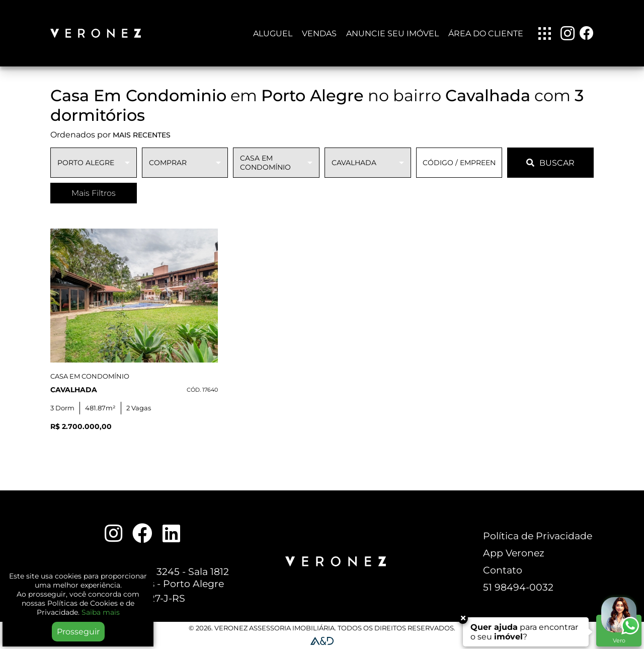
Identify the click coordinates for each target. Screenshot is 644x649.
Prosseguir (78, 632)
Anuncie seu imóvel (392, 33)
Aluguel (273, 33)
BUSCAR (550, 163)
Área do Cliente (486, 33)
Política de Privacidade (538, 536)
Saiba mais (101, 612)
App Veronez (514, 553)
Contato (503, 570)
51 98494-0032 (518, 587)
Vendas (319, 33)
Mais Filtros (94, 193)
